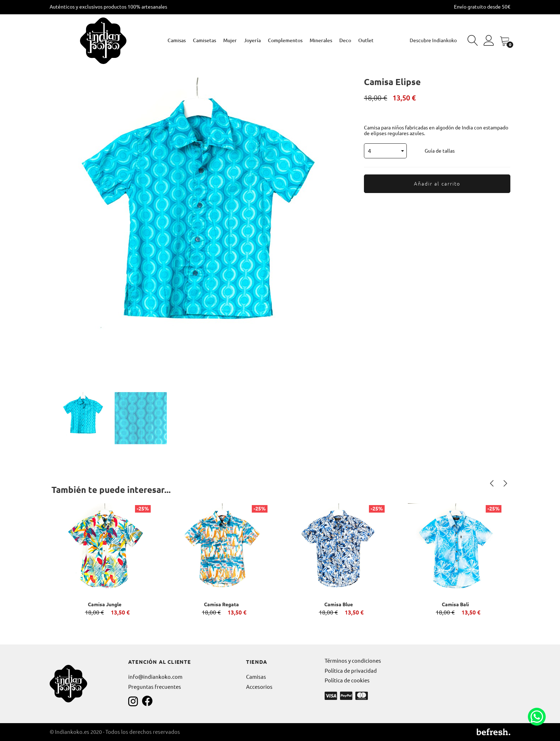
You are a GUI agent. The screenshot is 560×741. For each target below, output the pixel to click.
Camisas (256, 677)
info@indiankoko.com (155, 677)
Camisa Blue (339, 604)
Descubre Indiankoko (433, 40)
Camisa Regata (221, 604)
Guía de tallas (440, 151)
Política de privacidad (351, 671)
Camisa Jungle (105, 604)
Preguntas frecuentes (155, 687)
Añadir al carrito (437, 184)
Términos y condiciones (353, 661)
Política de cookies (347, 680)
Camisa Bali (455, 604)
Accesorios (259, 687)
